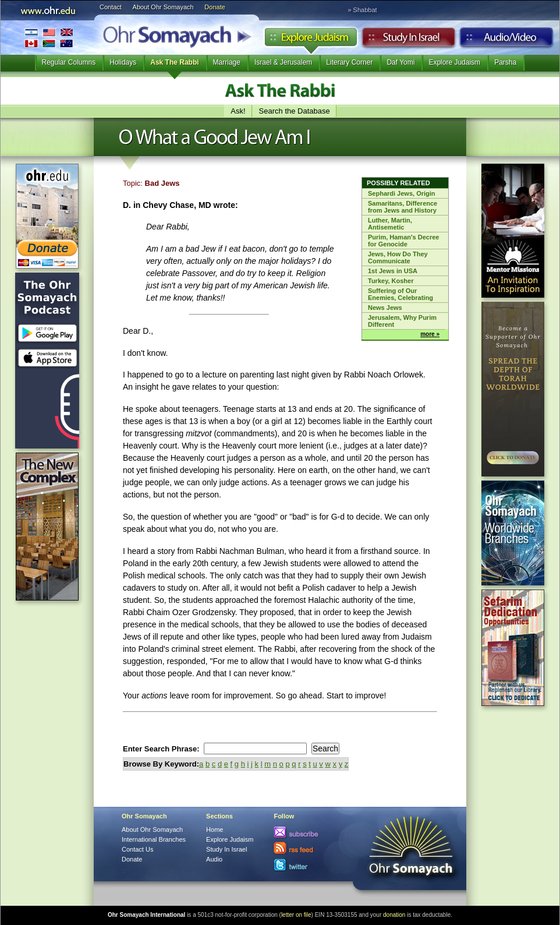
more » (430, 334)
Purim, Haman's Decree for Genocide (403, 241)
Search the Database (295, 111)
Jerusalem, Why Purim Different (402, 321)
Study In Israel (226, 849)
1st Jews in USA (393, 271)
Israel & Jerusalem (283, 62)
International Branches (49, 38)
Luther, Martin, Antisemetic (390, 224)
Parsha (505, 62)
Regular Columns (69, 62)
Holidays (123, 62)
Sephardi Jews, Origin (402, 193)
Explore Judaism (311, 40)
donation (394, 915)
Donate (215, 7)
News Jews (385, 308)
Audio (507, 40)
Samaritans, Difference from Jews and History (403, 207)
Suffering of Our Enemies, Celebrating (400, 294)
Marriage (227, 62)
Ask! (238, 111)
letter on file (296, 915)
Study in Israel (409, 40)
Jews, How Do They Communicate (398, 257)
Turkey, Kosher (391, 281)
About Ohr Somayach (163, 7)
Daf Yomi (400, 62)
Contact (111, 7)
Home (215, 829)
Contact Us (137, 849)
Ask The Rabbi (174, 62)
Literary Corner (349, 62)
